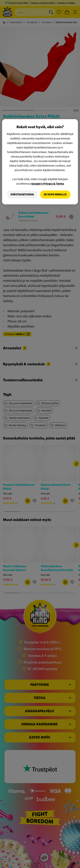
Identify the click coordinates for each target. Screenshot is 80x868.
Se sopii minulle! (55, 195)
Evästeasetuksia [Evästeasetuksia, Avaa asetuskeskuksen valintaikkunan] (22, 195)
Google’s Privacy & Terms (48, 183)
